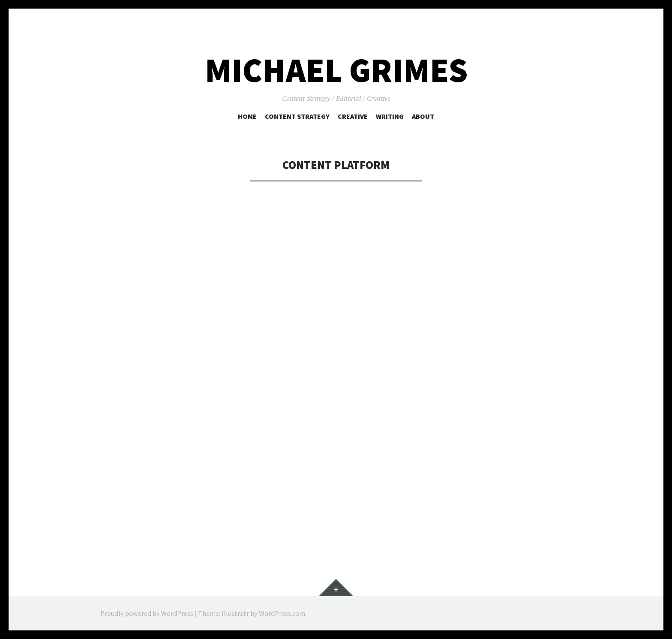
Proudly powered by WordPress (147, 613)
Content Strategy (297, 116)
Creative (353, 116)
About (423, 116)
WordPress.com (282, 613)
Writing (390, 116)
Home (247, 116)
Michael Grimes (336, 70)
